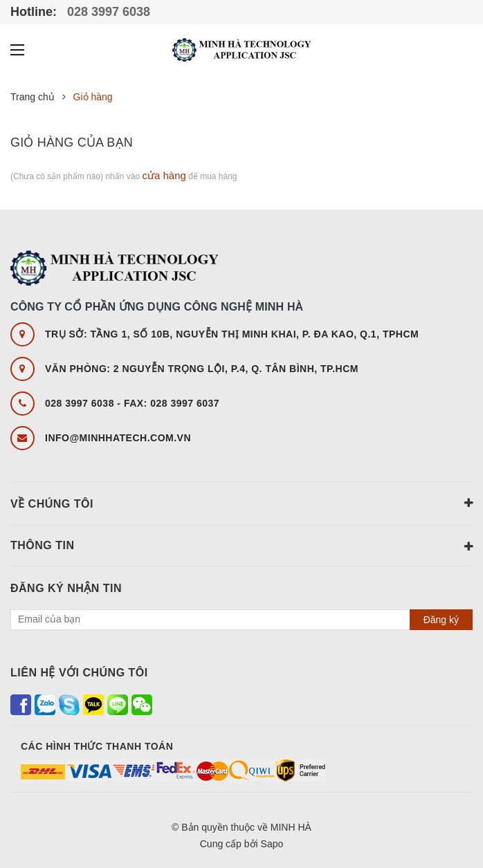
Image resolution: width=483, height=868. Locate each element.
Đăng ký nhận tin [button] (66, 588)
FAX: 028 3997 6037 (172, 403)
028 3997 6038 (107, 12)
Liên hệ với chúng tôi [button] (79, 673)
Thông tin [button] (241, 546)
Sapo (272, 844)
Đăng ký (441, 620)
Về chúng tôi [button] (241, 503)
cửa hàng (164, 175)
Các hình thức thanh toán (97, 746)
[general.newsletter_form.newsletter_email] (241, 620)
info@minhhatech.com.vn (118, 438)
